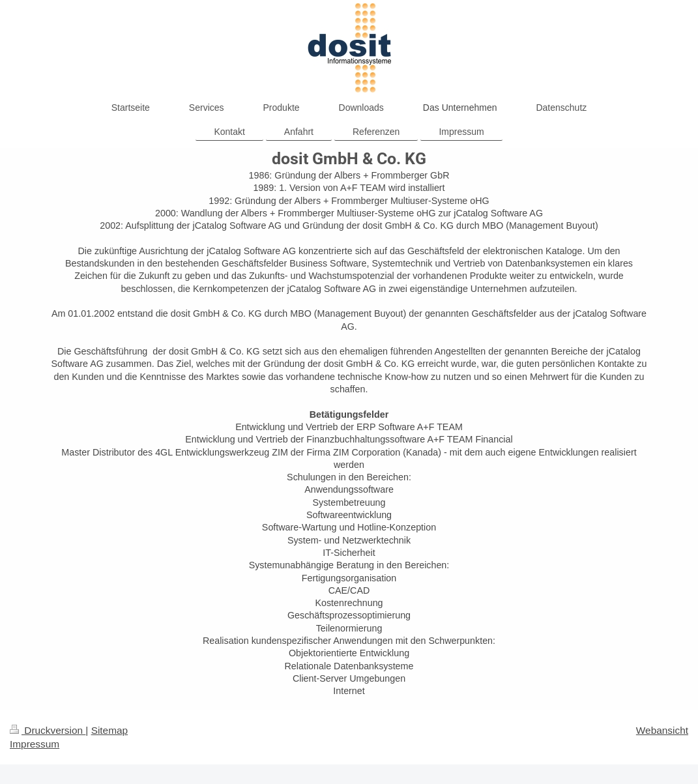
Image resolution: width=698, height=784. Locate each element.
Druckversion (48, 730)
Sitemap (109, 730)
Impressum (35, 744)
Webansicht (662, 730)
